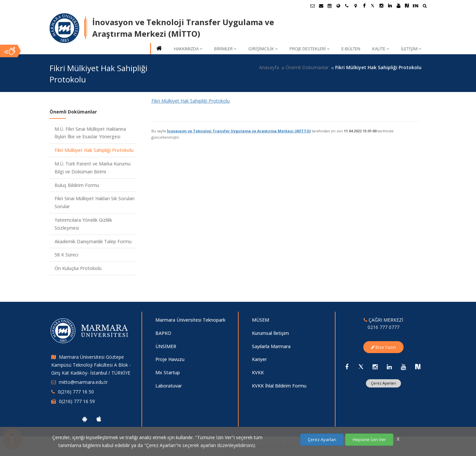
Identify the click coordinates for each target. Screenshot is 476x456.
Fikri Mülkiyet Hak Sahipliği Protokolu (191, 101)
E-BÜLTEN (351, 49)
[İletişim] (347, 6)
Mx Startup (168, 372)
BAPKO (163, 333)
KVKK (258, 372)
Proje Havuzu (170, 359)
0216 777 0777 (383, 327)
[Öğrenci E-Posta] (312, 6)
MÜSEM (260, 320)
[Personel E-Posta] (321, 6)
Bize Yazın (383, 347)
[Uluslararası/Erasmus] (338, 6)
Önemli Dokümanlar (307, 67)
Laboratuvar (169, 386)
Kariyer (259, 359)
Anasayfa (269, 67)
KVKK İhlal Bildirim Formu (279, 386)
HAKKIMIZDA (188, 49)
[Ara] (425, 6)
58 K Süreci (66, 255)
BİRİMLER (225, 49)
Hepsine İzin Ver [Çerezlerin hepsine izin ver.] (369, 439)
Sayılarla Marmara (271, 346)
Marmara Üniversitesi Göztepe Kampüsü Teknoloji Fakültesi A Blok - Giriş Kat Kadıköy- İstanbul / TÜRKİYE (91, 365)
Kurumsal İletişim (270, 333)
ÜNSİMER (166, 346)
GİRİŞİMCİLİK (263, 49)
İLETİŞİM (411, 49)
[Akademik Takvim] (330, 6)
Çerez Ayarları (383, 383)
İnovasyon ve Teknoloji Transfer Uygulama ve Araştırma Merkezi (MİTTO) (239, 131)
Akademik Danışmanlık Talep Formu (93, 241)
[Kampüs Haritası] (355, 6)
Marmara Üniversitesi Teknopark (190, 320)
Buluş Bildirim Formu (77, 185)
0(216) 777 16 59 (77, 401)
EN (416, 6)
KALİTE (381, 49)
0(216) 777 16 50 (76, 392)
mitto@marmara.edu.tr (83, 382)
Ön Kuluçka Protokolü (78, 268)
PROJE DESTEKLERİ (310, 49)
